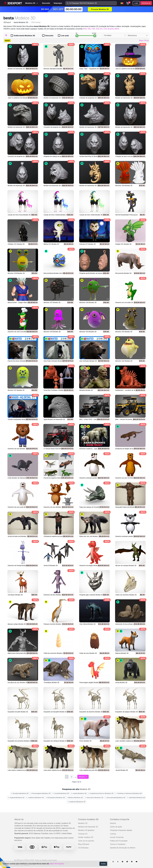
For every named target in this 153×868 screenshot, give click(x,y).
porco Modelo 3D (85, 741)
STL (101, 29)
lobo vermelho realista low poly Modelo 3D (130, 741)
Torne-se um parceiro (86, 841)
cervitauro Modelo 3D (15, 595)
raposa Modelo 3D (122, 653)
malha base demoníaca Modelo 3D (20, 653)
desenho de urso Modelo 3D (18, 449)
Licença (113, 834)
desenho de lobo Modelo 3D (54, 595)
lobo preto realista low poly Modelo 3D (57, 770)
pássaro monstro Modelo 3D (54, 624)
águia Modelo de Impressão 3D (54, 419)
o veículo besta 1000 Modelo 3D (55, 449)
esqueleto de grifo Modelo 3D (18, 712)
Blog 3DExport (84, 844)
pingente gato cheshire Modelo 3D (91, 595)
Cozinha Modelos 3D (61, 793)
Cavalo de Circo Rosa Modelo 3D (19, 215)
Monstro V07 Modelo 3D (52, 302)
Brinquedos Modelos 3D (55, 798)
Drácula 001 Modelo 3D (88, 244)
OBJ (89, 29)
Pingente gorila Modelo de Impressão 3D (93, 273)
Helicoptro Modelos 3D (94, 798)
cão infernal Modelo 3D (87, 624)
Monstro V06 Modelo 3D (88, 302)
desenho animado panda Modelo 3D (128, 536)
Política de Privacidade (119, 841)
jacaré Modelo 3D (122, 770)
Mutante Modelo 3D (86, 390)
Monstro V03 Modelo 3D (124, 332)
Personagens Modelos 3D (41, 793)
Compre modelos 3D (88, 819)
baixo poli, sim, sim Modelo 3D (90, 536)
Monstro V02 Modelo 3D (124, 361)
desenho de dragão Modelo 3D (90, 566)
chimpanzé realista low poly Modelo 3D (57, 536)
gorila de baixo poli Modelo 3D (18, 536)
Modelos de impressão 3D (88, 827)
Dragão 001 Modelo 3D (123, 244)
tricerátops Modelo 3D (51, 682)
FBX (93, 29)
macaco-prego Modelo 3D (17, 624)
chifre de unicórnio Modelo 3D (54, 653)
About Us (19, 819)
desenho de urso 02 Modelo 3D (126, 478)
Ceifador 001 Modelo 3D (16, 244)
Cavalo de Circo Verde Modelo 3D (91, 215)
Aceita (103, 864)
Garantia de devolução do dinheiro (123, 848)
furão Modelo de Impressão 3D (18, 478)
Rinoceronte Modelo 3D (123, 273)
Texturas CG (83, 834)
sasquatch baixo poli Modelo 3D (126, 507)
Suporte (113, 823)
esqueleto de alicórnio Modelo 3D (91, 712)
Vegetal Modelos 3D (16, 798)
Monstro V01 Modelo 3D (16, 390)
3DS (97, 29)
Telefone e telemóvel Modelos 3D (129, 793)
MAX (85, 29)
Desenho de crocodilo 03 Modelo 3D (128, 302)
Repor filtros (144, 40)
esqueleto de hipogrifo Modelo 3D (55, 712)
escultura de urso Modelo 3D (18, 682)
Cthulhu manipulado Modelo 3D (18, 419)
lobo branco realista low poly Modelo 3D (22, 770)
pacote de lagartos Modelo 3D (54, 478)
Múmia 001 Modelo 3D (51, 244)
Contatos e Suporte (120, 819)
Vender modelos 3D (86, 837)
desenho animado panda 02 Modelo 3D (93, 478)
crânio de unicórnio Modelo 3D (126, 595)
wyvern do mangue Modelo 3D (126, 566)
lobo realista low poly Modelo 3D (91, 770)
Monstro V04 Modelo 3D (88, 332)
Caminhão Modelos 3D (136, 798)
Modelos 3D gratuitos (86, 830)
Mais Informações (57, 864)
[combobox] (114, 35)
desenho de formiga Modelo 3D (19, 566)
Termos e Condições (118, 844)
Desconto (48, 36)
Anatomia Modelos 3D (76, 802)
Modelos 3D (83, 823)
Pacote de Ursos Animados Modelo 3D (21, 361)
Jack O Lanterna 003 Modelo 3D (127, 69)
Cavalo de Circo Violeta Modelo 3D (56, 215)
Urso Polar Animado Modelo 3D (54, 361)
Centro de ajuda (116, 827)
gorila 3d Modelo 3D (51, 566)
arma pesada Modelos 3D (115, 798)
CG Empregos (83, 848)
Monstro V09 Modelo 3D (124, 186)
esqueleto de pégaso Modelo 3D (127, 712)
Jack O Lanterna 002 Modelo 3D (19, 98)
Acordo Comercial (117, 837)
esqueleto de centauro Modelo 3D (55, 741)
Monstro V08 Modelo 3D (16, 273)
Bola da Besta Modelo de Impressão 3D (57, 273)
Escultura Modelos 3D (20, 793)
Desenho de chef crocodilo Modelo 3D (21, 332)
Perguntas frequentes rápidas (121, 830)
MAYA (117, 29)
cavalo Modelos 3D (79, 793)
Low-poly (63, 36)
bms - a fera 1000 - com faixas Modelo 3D (94, 419)
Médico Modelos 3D (75, 798)
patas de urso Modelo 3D (88, 653)
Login (136, 3)
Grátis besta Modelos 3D (23, 36)
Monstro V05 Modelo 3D (52, 332)
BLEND (111, 29)
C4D (105, 29)
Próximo (83, 777)
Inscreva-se (146, 3)
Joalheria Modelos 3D (35, 798)
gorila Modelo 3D (121, 682)
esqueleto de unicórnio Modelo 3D (20, 741)
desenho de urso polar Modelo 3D (20, 507)
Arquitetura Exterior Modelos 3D (101, 793)
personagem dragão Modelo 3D (90, 682)
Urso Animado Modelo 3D (88, 361)
